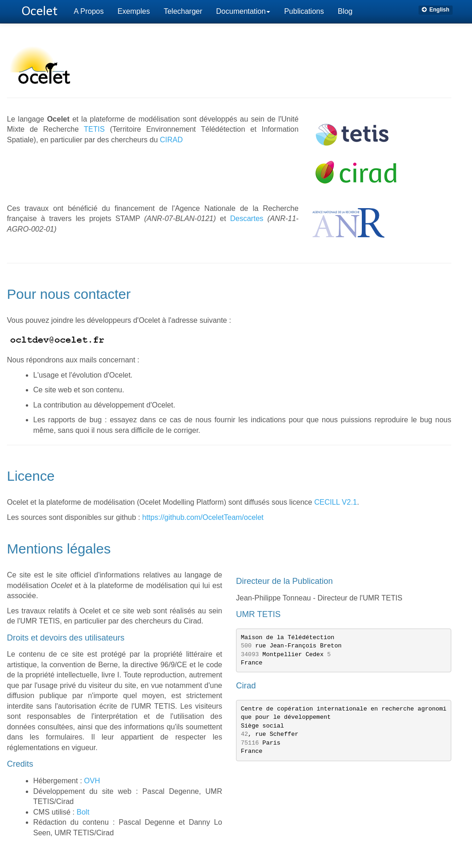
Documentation (243, 11)
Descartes (247, 218)
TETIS (94, 129)
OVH (92, 781)
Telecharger (183, 11)
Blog (345, 11)
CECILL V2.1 (336, 502)
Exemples (134, 11)
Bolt (83, 812)
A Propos (89, 11)
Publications (304, 11)
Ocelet (40, 11)
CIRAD (171, 140)
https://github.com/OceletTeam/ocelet (203, 517)
